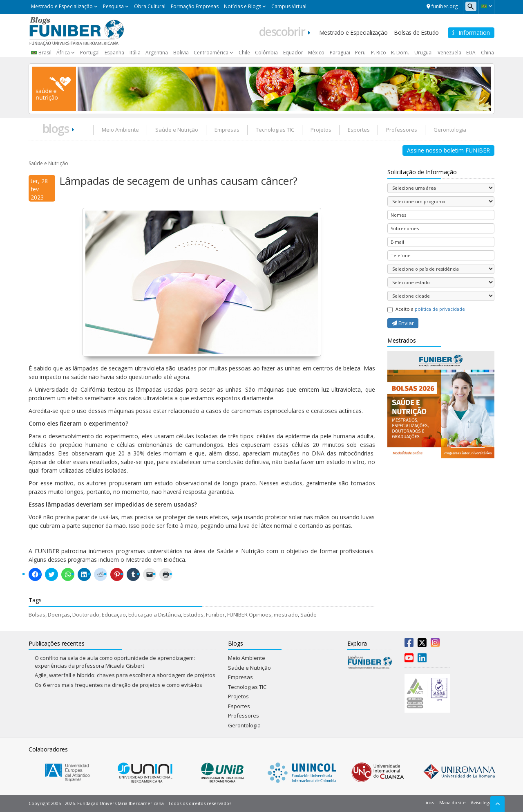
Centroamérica (211, 53)
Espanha (114, 53)
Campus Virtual (289, 6)
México (316, 53)
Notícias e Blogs (243, 6)
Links (429, 802)
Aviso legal (482, 802)
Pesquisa (113, 6)
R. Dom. (400, 53)
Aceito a (426, 309)
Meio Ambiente (120, 130)
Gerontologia (450, 130)
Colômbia (266, 53)
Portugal (90, 53)
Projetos (321, 130)
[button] (486, 6)
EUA (471, 53)
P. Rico (379, 53)
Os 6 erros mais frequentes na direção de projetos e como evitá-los (118, 685)
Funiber (215, 615)
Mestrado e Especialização (62, 6)
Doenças (59, 615)
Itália (135, 53)
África (63, 53)
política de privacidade (440, 309)
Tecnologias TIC (275, 130)
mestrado (286, 615)
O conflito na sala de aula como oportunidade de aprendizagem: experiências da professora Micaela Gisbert (115, 662)
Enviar (403, 323)
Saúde (308, 615)
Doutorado (86, 615)
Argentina (157, 53)
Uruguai (424, 53)
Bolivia (181, 53)
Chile (244, 53)
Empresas (227, 130)
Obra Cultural (150, 6)
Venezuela (449, 53)
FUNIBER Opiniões (249, 615)
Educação (114, 615)
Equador (293, 53)
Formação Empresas (195, 6)
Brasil (45, 53)
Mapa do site (452, 802)
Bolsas (37, 615)
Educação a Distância (155, 615)
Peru (360, 53)
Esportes (359, 130)
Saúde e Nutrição (177, 130)
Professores (402, 130)
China (487, 53)
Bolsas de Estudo (416, 33)
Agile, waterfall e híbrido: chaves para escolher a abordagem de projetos (125, 675)
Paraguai (340, 53)
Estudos (193, 615)
